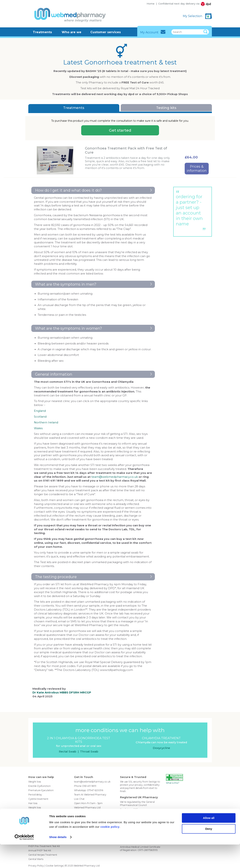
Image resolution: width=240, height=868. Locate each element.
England (40, 411)
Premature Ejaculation (41, 790)
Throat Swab (89, 752)
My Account (153, 32)
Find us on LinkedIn (91, 830)
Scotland (40, 417)
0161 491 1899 (89, 786)
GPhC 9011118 (127, 813)
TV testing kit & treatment (43, 825)
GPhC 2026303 (129, 823)
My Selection (193, 16)
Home (151, 4)
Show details (58, 861)
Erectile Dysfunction (39, 786)
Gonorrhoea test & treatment (45, 820)
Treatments (42, 32)
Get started (120, 130)
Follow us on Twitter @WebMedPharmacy (77, 830)
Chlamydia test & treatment (44, 816)
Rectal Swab (68, 752)
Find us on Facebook (84, 830)
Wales (38, 428)
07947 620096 (95, 790)
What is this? (173, 783)
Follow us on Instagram (97, 830)
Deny (209, 852)
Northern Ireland (46, 422)
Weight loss (35, 782)
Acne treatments (38, 812)
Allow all (209, 841)
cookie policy (110, 850)
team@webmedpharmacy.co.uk (115, 477)
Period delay (35, 795)
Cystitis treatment (38, 799)
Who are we (72, 32)
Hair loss (33, 803)
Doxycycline (161, 748)
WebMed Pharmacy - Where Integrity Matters (69, 15)
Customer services (106, 32)
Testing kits (166, 108)
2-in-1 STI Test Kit (37, 829)
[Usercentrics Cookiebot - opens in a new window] (24, 861)
